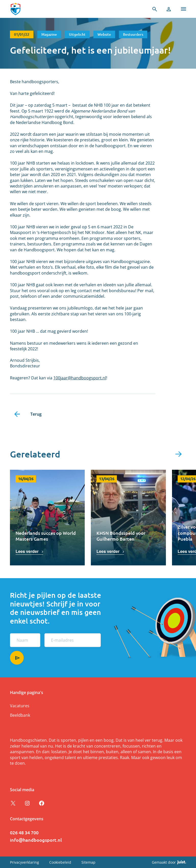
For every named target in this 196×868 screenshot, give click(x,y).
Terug (36, 414)
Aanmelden (17, 658)
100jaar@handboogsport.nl (80, 378)
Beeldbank (20, 715)
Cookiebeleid (60, 862)
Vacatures (20, 706)
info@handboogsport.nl (36, 840)
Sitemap (88, 862)
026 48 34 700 (24, 832)
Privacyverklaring (24, 862)
